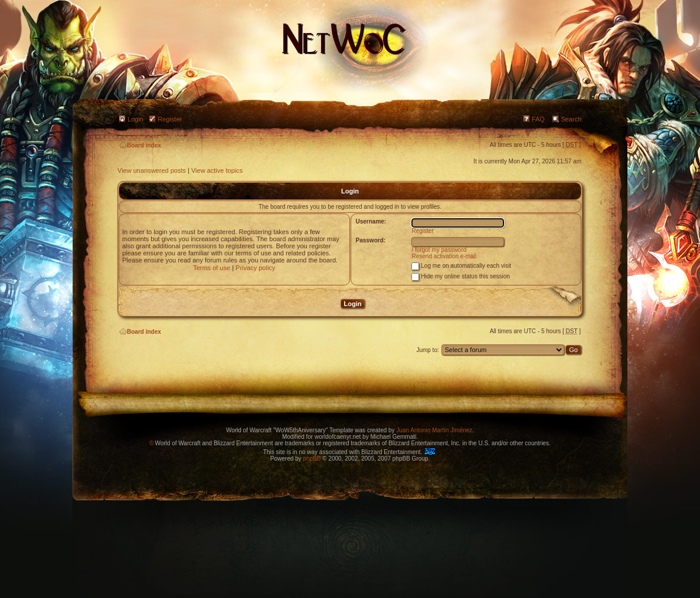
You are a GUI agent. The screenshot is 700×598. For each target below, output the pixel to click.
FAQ (538, 119)
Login (135, 119)
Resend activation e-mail (444, 256)
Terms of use (212, 268)
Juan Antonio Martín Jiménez (434, 430)
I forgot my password (439, 250)
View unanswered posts (152, 170)
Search (571, 119)
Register (170, 119)
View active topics (217, 170)
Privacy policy (255, 268)
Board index (140, 145)
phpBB (312, 459)
